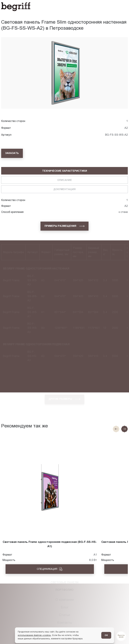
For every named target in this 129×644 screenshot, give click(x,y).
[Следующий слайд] (124, 429)
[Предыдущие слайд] (116, 429)
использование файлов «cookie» (34, 635)
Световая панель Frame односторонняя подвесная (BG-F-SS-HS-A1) (50, 544)
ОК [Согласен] (106, 635)
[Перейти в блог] (121, 636)
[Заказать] (12, 153)
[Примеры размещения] (64, 226)
